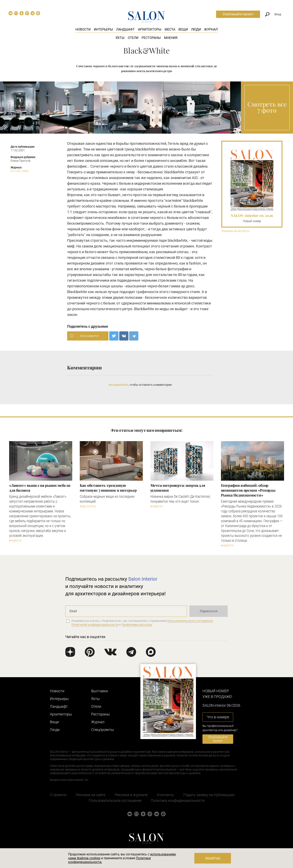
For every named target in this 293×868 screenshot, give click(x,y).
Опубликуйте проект (238, 14)
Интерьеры (103, 29)
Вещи (183, 29)
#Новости (15, 541)
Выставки (99, 691)
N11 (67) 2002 (20, 171)
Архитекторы (150, 29)
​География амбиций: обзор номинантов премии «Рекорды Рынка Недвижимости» (248, 490)
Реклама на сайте (91, 795)
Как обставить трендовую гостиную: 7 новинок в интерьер (108, 488)
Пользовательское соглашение (115, 800)
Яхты (120, 38)
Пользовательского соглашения (190, 621)
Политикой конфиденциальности (95, 625)
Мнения (171, 38)
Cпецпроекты (103, 730)
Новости (83, 29)
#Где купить (88, 507)
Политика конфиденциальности (178, 800)
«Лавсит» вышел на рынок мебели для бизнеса (40, 488)
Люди (196, 29)
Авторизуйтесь (118, 385)
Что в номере (218, 717)
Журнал (211, 29)
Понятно (213, 859)
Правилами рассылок (137, 625)
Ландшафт (125, 29)
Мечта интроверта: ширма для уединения (178, 488)
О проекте (58, 795)
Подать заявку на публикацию (209, 795)
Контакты (166, 795)
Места (170, 29)
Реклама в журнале (131, 795)
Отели (133, 38)
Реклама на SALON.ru (235, 231)
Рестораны (151, 38)
